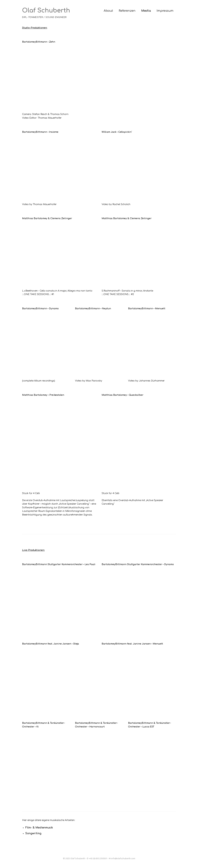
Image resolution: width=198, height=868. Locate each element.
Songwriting (33, 833)
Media (146, 11)
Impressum (165, 11)
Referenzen (127, 11)
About (108, 11)
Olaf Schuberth (46, 11)
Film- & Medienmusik (39, 828)
